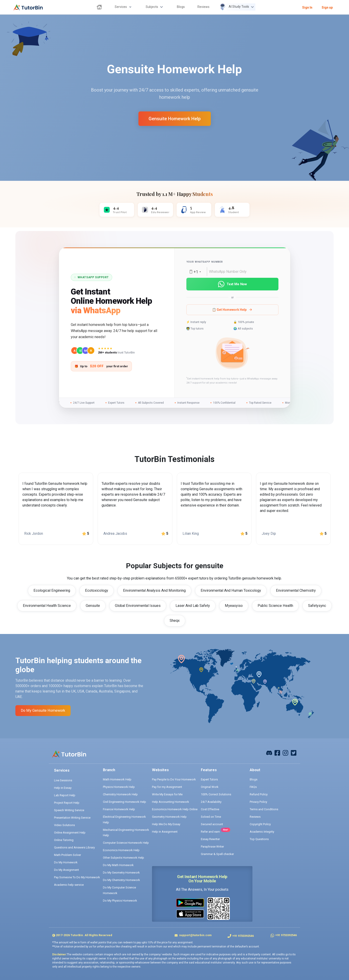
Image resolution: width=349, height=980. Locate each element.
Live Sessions (63, 780)
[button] (232, 354)
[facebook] (269, 753)
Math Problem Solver (68, 855)
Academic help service (69, 885)
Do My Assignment (66, 870)
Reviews (255, 817)
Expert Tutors (209, 779)
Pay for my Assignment (167, 787)
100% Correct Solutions (216, 794)
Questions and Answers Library (74, 847)
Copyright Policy (260, 824)
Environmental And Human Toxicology (231, 590)
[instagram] (285, 753)
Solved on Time (211, 817)
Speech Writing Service (69, 810)
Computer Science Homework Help (126, 843)
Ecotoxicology (97, 590)
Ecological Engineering (52, 590)
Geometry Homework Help (169, 817)
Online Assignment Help (70, 833)
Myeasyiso (234, 606)
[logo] (28, 7)
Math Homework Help (117, 779)
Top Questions (259, 839)
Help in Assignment (165, 832)
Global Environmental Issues (138, 606)
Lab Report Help (65, 795)
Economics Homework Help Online (175, 809)
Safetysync (317, 606)
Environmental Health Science (47, 606)
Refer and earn (210, 832)
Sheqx (175, 621)
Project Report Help (67, 803)
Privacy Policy (258, 802)
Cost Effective (210, 809)
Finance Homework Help (119, 809)
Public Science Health (275, 606)
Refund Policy (259, 794)
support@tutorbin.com (195, 935)
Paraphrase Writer (212, 847)
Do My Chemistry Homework (121, 880)
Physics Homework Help (119, 787)
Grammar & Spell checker (217, 854)
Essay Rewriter (210, 839)
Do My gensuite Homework (43, 710)
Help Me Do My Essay (166, 824)
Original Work (210, 787)
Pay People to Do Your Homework (174, 779)
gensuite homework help (175, 119)
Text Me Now (232, 284)
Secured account (212, 824)
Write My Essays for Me (167, 794)
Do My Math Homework (118, 865)
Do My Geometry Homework (121, 873)
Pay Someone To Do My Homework (77, 877)
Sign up (327, 7)
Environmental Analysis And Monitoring (154, 590)
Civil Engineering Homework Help (125, 802)
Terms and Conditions (264, 809)
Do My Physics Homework (120, 901)
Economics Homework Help (121, 850)
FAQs (253, 787)
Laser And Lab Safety (193, 606)
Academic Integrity (262, 832)
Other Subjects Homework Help (123, 858)
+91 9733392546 (243, 936)
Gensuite (93, 606)
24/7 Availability (211, 802)
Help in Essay (63, 788)
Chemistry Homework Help (120, 794)
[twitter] (294, 753)
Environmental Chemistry (296, 590)
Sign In (307, 7)
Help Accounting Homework (171, 802)
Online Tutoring (64, 840)
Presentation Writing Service (72, 818)
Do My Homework (66, 862)
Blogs (254, 779)
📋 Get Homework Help (232, 310)
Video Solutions (64, 825)
